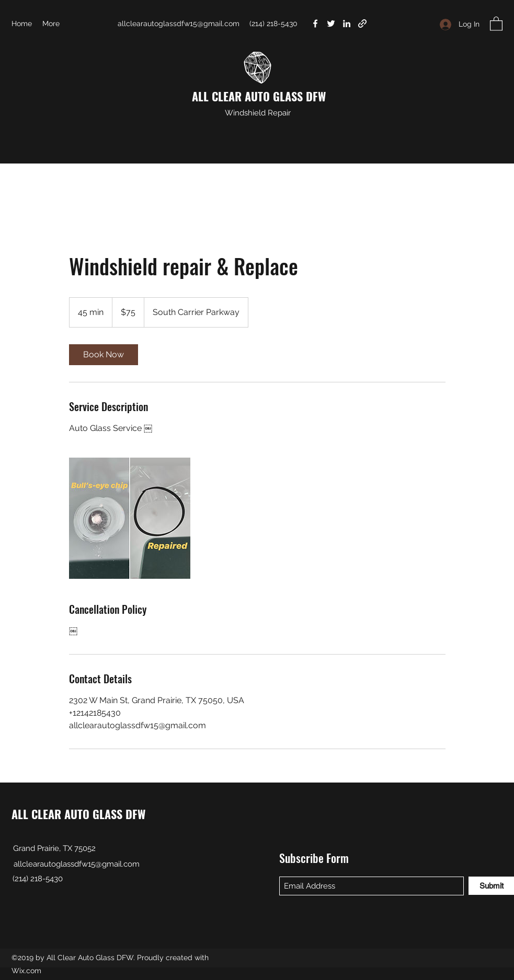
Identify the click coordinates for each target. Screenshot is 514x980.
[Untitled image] (130, 518)
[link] (104, 355)
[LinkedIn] (347, 24)
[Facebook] (315, 24)
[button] (496, 23)
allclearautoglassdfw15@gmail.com (179, 24)
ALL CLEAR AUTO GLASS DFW (259, 96)
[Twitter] (331, 24)
